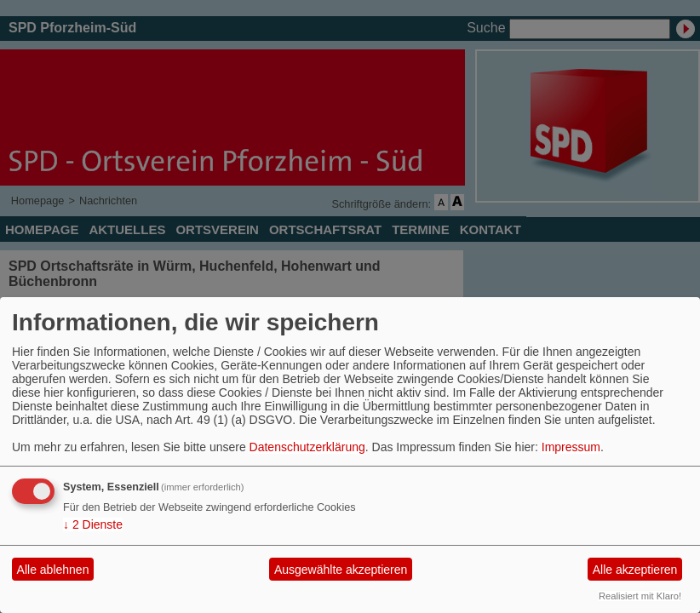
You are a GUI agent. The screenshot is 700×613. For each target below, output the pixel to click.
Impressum (571, 447)
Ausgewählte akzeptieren (341, 570)
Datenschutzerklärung (307, 447)
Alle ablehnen (53, 570)
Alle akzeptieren (635, 570)
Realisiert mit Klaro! (640, 596)
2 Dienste (93, 524)
